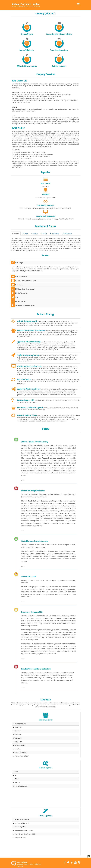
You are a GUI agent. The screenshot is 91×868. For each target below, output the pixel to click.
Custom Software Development (23, 281)
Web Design (17, 262)
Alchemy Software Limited (26, 4)
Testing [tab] (44, 234)
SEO (14, 297)
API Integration (18, 301)
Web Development (19, 276)
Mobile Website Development (23, 289)
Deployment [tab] (54, 234)
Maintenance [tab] (67, 234)
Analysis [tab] (16, 234)
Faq (26, 862)
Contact (20, 862)
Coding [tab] (34, 234)
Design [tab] (25, 234)
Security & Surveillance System (23, 305)
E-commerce (17, 285)
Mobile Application (19, 293)
